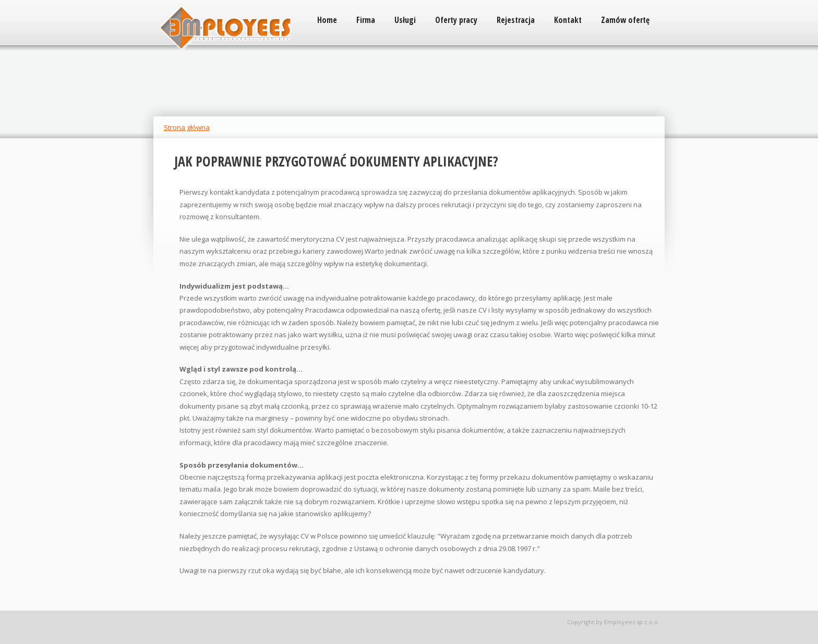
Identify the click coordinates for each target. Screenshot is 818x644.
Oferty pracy (456, 20)
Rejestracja (516, 20)
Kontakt (568, 20)
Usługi (405, 20)
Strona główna (187, 127)
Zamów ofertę (625, 20)
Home (327, 20)
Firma (366, 20)
